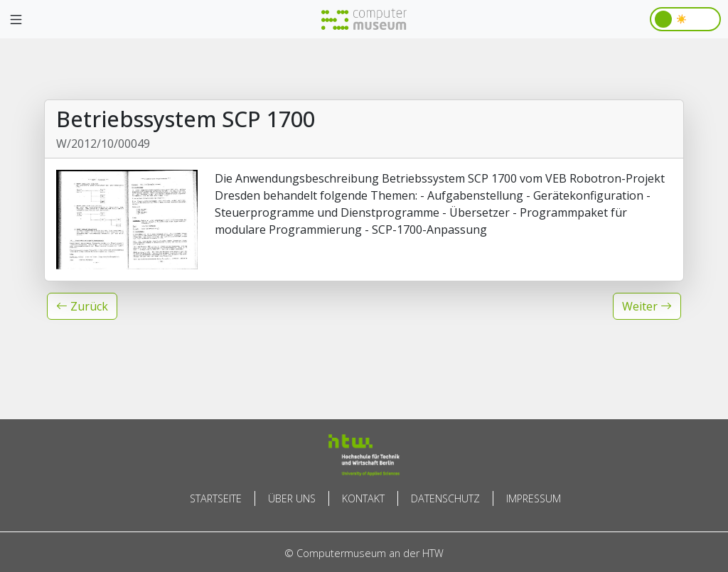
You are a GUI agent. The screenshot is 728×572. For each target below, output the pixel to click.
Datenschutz (445, 498)
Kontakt (363, 498)
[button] (82, 306)
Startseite (216, 498)
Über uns (292, 498)
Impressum (534, 498)
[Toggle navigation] (16, 20)
